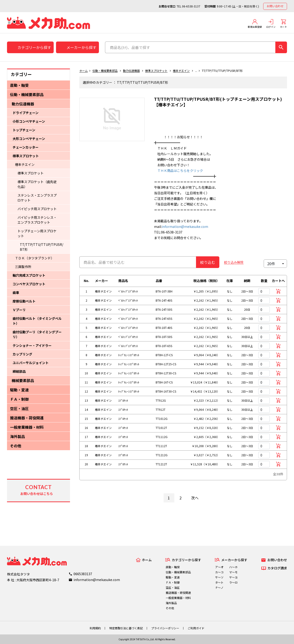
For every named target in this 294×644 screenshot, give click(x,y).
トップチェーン (24, 130)
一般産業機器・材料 (27, 427)
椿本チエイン (25, 164)
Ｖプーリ (19, 310)
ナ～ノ (219, 587)
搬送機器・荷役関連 (27, 418)
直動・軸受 (19, 85)
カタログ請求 (277, 568)
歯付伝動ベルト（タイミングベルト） (37, 321)
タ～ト (219, 582)
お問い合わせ (275, 6)
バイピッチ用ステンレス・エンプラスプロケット (37, 220)
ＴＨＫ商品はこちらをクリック (178, 171)
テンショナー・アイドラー (32, 345)
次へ (195, 498)
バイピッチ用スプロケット (37, 209)
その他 (16, 446)
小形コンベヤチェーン (29, 121)
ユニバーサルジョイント (31, 363)
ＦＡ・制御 (19, 399)
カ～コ (219, 572)
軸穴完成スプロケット (29, 275)
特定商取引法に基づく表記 (126, 628)
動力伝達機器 (23, 104)
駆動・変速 (19, 390)
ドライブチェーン (26, 113)
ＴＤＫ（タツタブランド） (35, 258)
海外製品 (17, 436)
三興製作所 (23, 267)
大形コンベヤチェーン (29, 139)
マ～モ (233, 572)
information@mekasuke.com (185, 226)
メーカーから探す (81, 47)
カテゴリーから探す (34, 47)
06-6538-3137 (191, 6)
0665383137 (83, 574)
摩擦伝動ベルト (24, 301)
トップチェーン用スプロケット (37, 233)
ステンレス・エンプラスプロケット (37, 198)
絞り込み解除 (234, 262)
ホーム (84, 71)
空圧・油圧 (19, 408)
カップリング (22, 354)
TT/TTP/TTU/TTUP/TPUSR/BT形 (42, 247)
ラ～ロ (233, 582)
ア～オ (219, 567)
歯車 (16, 292)
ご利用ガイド (196, 628)
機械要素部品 (23, 380)
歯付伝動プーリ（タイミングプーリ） (37, 334)
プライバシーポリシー (165, 628)
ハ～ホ (233, 567)
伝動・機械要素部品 (27, 94)
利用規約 (95, 628)
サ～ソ (219, 577)
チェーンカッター (26, 147)
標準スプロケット (26, 156)
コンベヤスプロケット (29, 284)
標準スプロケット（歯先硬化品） (37, 184)
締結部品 (19, 371)
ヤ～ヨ (233, 577)
